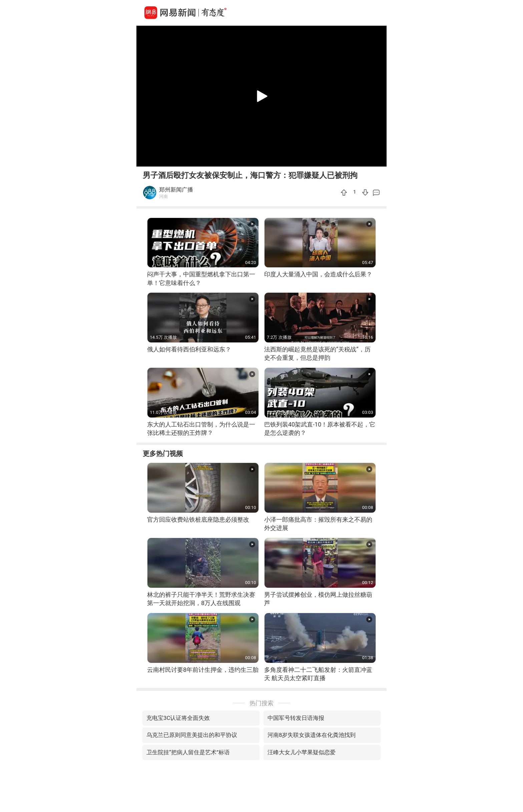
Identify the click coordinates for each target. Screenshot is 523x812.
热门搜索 (261, 703)
